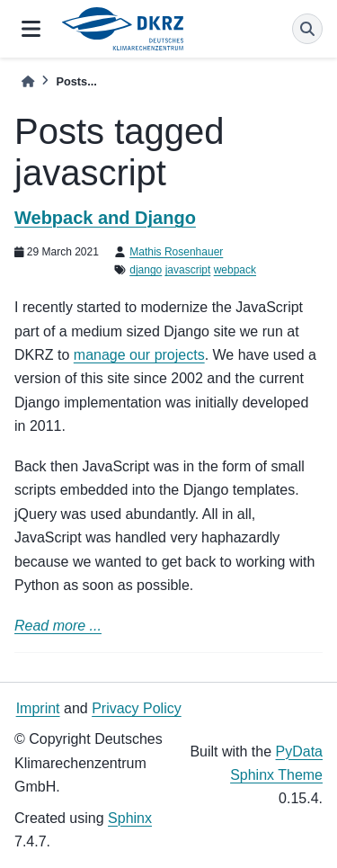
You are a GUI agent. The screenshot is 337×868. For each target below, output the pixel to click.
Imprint (38, 708)
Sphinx (130, 818)
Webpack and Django (105, 218)
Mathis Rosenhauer (176, 252)
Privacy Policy (137, 708)
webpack (235, 270)
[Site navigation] (31, 29)
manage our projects (139, 355)
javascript (188, 270)
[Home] (28, 81)
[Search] (307, 29)
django (146, 270)
